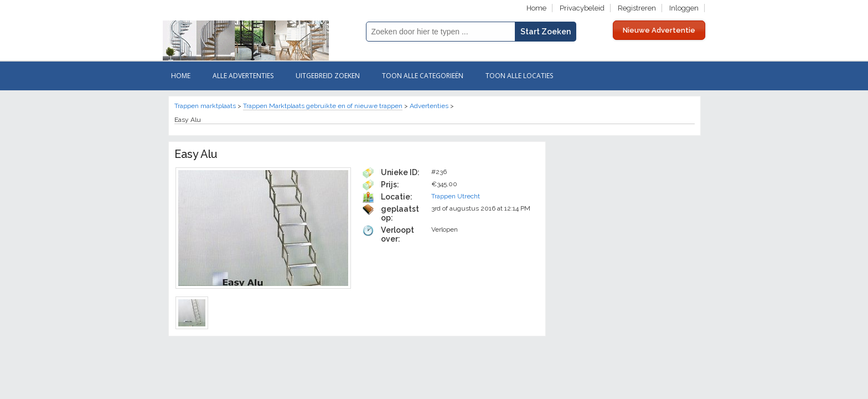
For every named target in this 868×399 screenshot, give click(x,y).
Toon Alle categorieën (423, 76)
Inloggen (684, 8)
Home (536, 8)
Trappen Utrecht (456, 196)
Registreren (637, 8)
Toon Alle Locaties (519, 76)
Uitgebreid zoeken (328, 76)
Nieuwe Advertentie (659, 30)
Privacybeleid (582, 8)
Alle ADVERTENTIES (243, 76)
